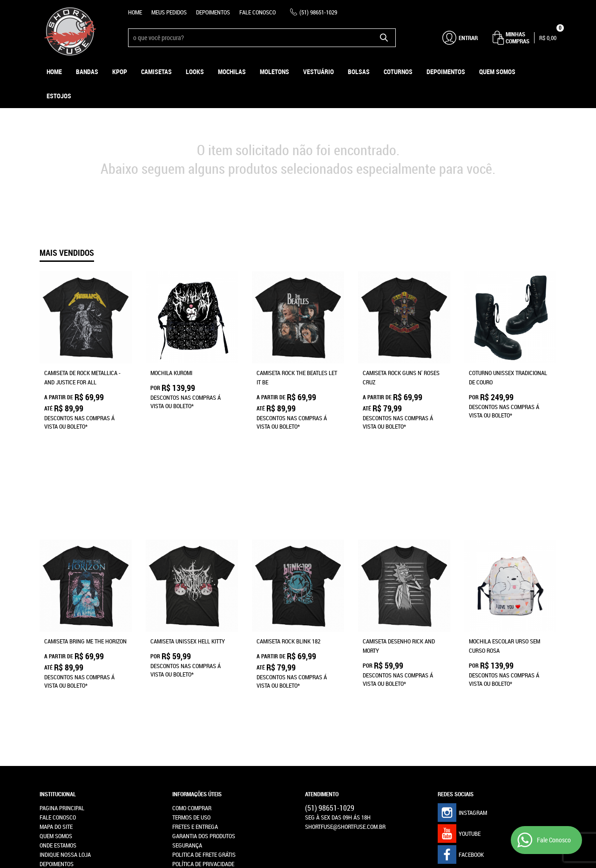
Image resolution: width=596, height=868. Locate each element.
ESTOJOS (59, 96)
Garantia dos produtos (204, 683)
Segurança (187, 692)
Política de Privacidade (203, 711)
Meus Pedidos (169, 12)
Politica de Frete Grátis (204, 702)
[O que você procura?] (384, 38)
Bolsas (359, 72)
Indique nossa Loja (65, 702)
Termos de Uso (191, 664)
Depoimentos (213, 12)
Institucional (58, 641)
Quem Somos (497, 72)
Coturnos (398, 72)
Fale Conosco (257, 12)
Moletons (274, 72)
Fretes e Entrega (195, 674)
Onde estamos (58, 692)
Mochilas (232, 72)
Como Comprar (192, 655)
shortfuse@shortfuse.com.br (345, 674)
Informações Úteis (197, 641)
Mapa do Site (56, 674)
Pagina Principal (62, 655)
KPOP (120, 72)
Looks (195, 72)
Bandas (87, 72)
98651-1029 (318, 12)
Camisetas (156, 72)
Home (135, 12)
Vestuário (318, 72)
